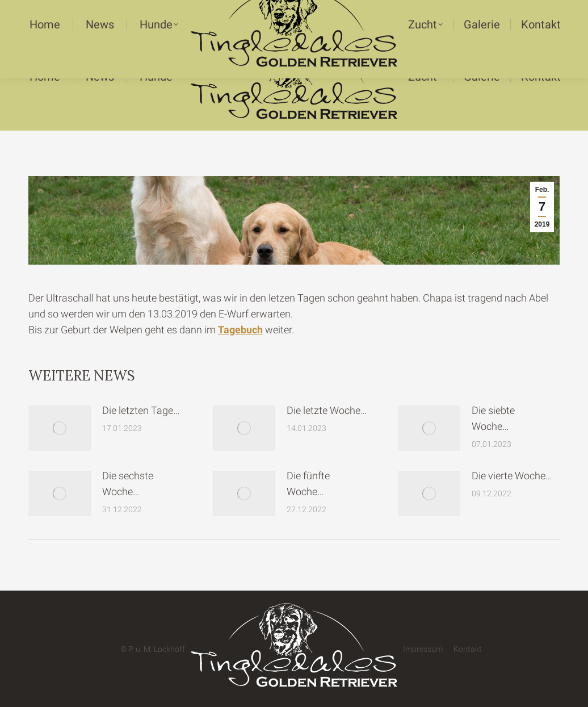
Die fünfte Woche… (308, 484)
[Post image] (60, 428)
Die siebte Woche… (493, 418)
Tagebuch (240, 330)
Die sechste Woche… (128, 484)
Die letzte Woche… (327, 410)
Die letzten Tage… (141, 410)
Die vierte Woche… (512, 476)
